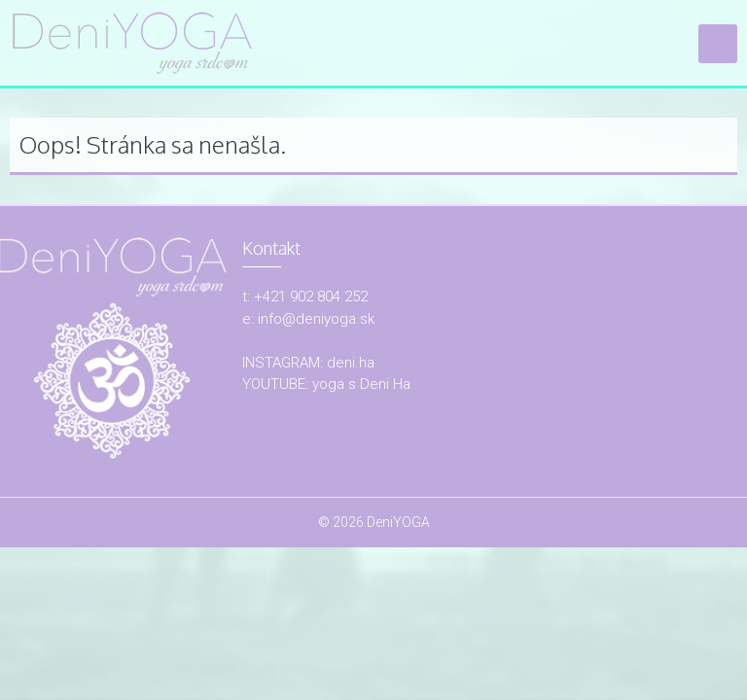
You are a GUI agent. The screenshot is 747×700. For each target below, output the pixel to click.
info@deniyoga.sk (316, 319)
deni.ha (351, 363)
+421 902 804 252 (311, 297)
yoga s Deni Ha (361, 384)
